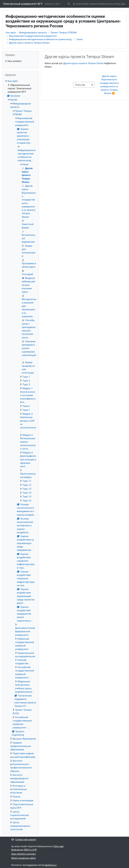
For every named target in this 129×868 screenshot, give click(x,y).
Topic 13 (27, 489)
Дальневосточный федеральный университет (25, 632)
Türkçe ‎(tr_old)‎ (52, 4)
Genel (80, 39)
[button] (69, 4)
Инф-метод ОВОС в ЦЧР (24, 850)
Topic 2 (26, 381)
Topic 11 (27, 481)
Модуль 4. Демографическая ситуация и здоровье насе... (28, 459)
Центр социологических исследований (20, 815)
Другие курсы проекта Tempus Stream (29, 43)
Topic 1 (26, 377)
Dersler (14, 100)
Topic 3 (26, 385)
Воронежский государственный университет (33, 36)
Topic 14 (27, 493)
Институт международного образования (19, 779)
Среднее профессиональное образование (21, 746)
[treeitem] (21, 61)
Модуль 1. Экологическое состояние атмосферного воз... (28, 395)
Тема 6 (26, 406)
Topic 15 (27, 497)
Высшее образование (24, 739)
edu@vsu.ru (51, 865)
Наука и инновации (23, 801)
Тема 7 (26, 410)
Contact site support (24, 840)
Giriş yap (120, 4)
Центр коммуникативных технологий (20, 826)
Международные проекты (33, 33)
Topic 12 (27, 485)
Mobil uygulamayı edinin (24, 858)
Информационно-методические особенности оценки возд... (41, 39)
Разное (17, 797)
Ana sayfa (11, 33)
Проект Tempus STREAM (63, 33)
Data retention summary (24, 854)
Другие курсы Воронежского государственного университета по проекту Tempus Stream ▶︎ (109, 85)
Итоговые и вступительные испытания (18, 789)
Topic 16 (27, 501)
